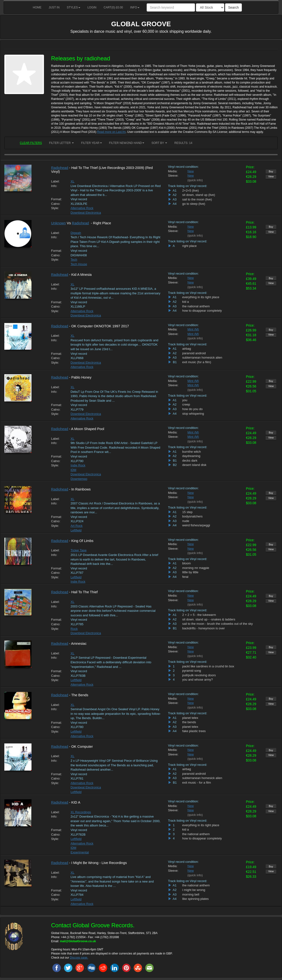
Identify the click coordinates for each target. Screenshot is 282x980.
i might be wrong (194, 890)
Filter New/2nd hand (127, 143)
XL (73, 181)
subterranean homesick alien (202, 358)
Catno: (56, 204)
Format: (57, 199)
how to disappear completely (202, 311)
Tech (74, 260)
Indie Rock (78, 465)
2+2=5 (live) (191, 190)
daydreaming (191, 456)
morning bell (191, 894)
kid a (185, 302)
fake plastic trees (194, 731)
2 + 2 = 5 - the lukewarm (199, 615)
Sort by (159, 143)
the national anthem (196, 306)
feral (185, 577)
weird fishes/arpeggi (196, 525)
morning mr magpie (196, 568)
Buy (271, 171)
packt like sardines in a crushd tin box (208, 666)
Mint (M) (193, 329)
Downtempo (79, 479)
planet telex (190, 718)
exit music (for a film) (197, 362)
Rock (74, 629)
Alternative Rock (82, 208)
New (191, 171)
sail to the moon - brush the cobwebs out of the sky (217, 624)
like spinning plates (195, 899)
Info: (54, 186)
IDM (74, 470)
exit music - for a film (197, 783)
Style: (55, 208)
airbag (187, 349)
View (271, 176)
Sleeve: (173, 176)
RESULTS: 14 (183, 143)
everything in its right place (201, 297)
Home (37, 7)
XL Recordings (81, 812)
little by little (190, 572)
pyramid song (192, 671)
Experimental (80, 852)
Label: (55, 181)
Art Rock (77, 526)
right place (189, 246)
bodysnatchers (192, 516)
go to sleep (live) (194, 204)
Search (233, 7)
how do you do (192, 409)
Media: (173, 171)
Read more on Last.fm (111, 132)
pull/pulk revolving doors (199, 675)
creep (186, 404)
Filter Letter (61, 143)
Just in (54, 7)
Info (135, 7)
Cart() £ (113, 7)
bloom (186, 563)
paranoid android (194, 353)
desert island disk (194, 465)
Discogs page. (79, 958)
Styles (74, 7)
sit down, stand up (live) (199, 195)
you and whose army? (197, 680)
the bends (189, 722)
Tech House (79, 264)
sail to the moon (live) (197, 199)
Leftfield (76, 530)
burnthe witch (191, 452)
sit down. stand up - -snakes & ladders (209, 619)
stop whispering (193, 414)
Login (92, 7)
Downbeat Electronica (86, 213)
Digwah (76, 233)
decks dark (190, 461)
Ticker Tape (79, 550)
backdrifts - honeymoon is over (204, 628)
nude (186, 521)
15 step (187, 512)
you (185, 400)
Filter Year (91, 143)
